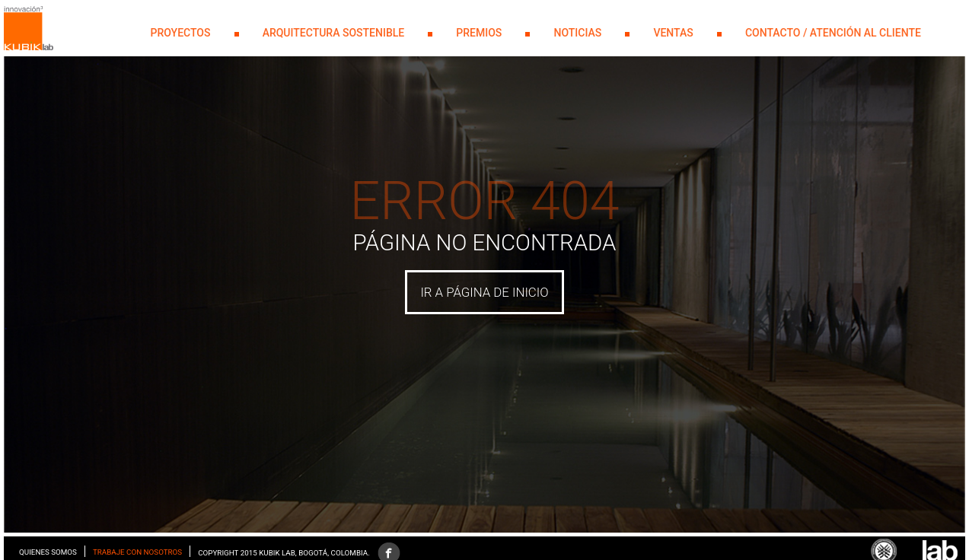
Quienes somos (48, 552)
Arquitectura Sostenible (334, 33)
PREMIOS (479, 33)
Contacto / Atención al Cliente (833, 33)
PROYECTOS (181, 33)
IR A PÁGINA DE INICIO (484, 292)
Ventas (673, 33)
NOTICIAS (578, 33)
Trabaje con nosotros (137, 552)
